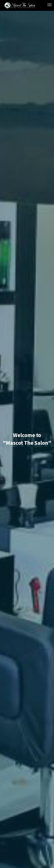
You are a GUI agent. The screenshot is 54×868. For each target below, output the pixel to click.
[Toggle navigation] (50, 5)
